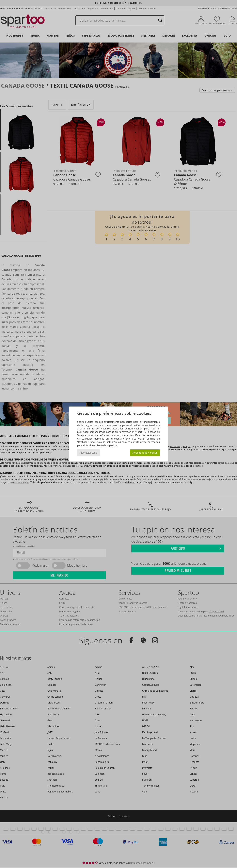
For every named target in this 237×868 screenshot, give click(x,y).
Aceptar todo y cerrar (145, 453)
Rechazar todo (89, 453)
